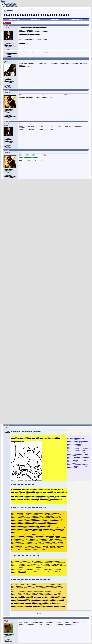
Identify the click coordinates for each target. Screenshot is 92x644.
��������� (55, 20)
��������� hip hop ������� (78, 441)
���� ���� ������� (75, 463)
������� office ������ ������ (26, 432)
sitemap (39, 613)
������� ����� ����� (23, 484)
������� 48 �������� (76, 453)
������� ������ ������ (78, 465)
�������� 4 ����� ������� (25, 556)
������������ (77, 20)
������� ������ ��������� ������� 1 (31, 579)
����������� (14, 20)
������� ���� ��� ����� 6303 (79, 449)
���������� (36, 20)
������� (9, 10)
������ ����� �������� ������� (29, 508)
